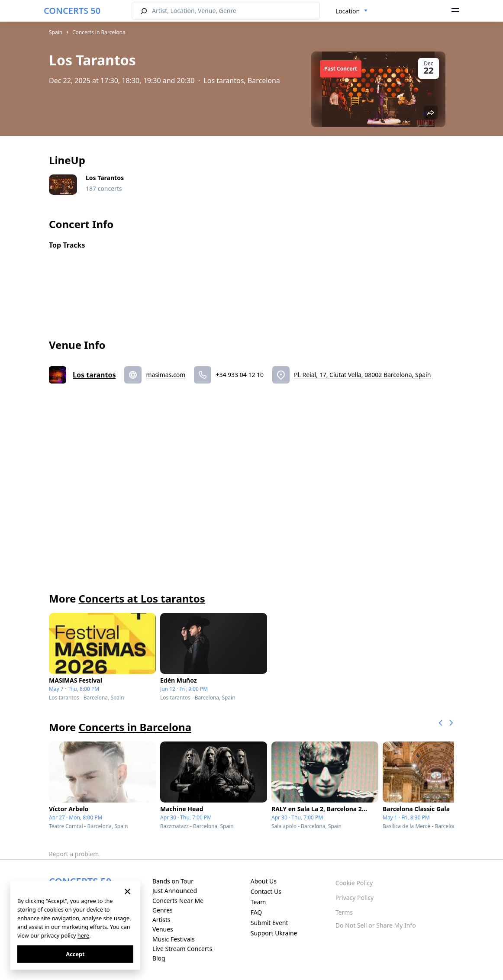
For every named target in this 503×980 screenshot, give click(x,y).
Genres (163, 910)
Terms (344, 912)
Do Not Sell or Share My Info (376, 925)
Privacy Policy (355, 898)
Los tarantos (94, 375)
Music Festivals (174, 939)
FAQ (256, 912)
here (83, 935)
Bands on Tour (173, 881)
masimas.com (166, 375)
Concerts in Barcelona (99, 32)
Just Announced (175, 891)
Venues (163, 929)
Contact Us (266, 891)
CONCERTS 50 (72, 11)
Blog (159, 958)
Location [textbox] (348, 11)
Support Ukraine (274, 933)
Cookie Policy (354, 883)
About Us (264, 881)
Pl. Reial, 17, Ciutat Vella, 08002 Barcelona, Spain (362, 375)
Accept (75, 954)
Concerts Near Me (178, 901)
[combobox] (352, 11)
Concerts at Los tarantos (142, 598)
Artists (161, 920)
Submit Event (269, 923)
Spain (56, 32)
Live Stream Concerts (182, 949)
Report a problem (74, 854)
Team (258, 902)
